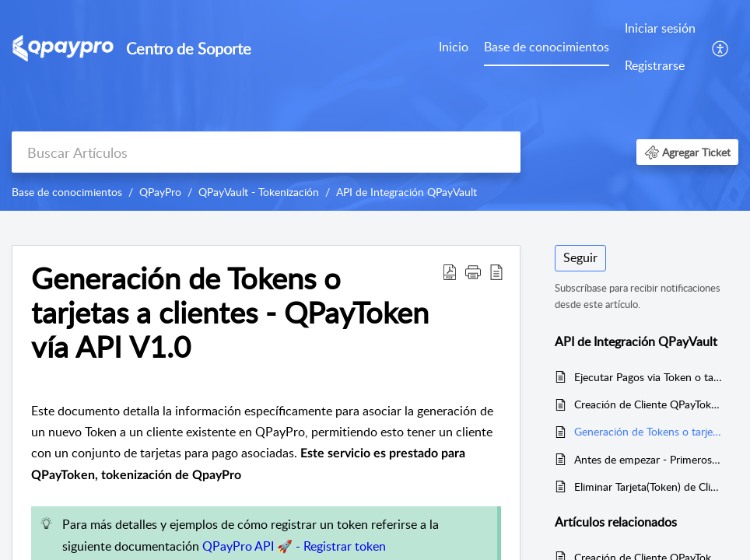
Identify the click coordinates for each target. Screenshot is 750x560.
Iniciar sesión (660, 28)
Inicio (454, 47)
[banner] (375, 105)
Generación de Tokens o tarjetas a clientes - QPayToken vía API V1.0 (648, 431)
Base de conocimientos (547, 47)
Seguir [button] (580, 257)
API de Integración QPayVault (407, 192)
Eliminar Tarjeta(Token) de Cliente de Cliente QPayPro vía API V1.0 (648, 486)
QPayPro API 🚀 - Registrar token (294, 546)
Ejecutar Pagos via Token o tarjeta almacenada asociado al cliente (648, 377)
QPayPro (160, 192)
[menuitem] (454, 48)
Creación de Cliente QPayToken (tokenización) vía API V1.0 (648, 404)
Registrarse (655, 65)
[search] (266, 152)
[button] (721, 47)
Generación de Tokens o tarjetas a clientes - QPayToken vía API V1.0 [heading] (230, 312)
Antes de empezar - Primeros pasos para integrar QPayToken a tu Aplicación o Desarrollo (648, 459)
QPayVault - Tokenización (259, 192)
